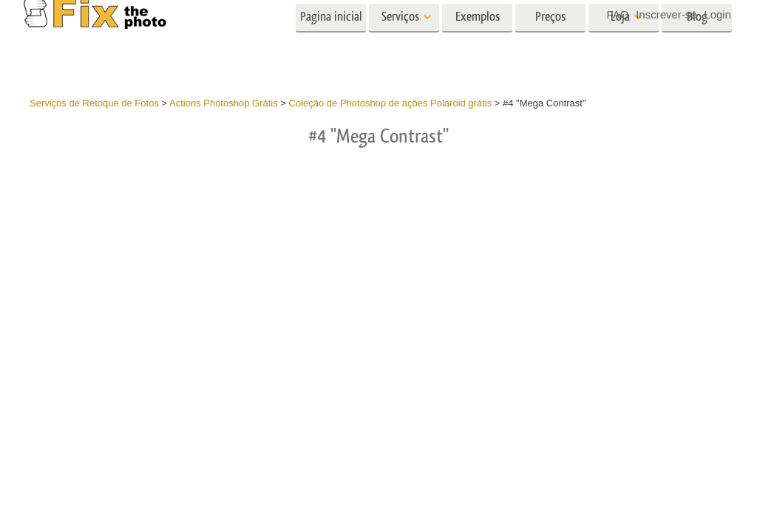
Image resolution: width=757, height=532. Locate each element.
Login (717, 14)
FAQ (618, 14)
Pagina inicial (331, 42)
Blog (697, 42)
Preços (550, 42)
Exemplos (478, 42)
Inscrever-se (666, 14)
